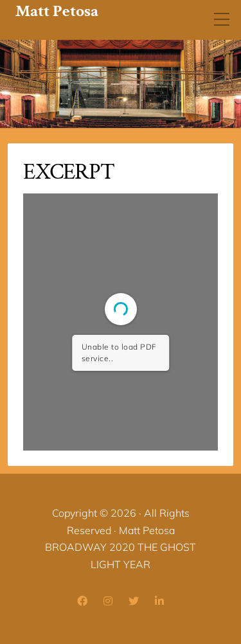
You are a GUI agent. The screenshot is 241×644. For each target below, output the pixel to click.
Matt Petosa (57, 11)
